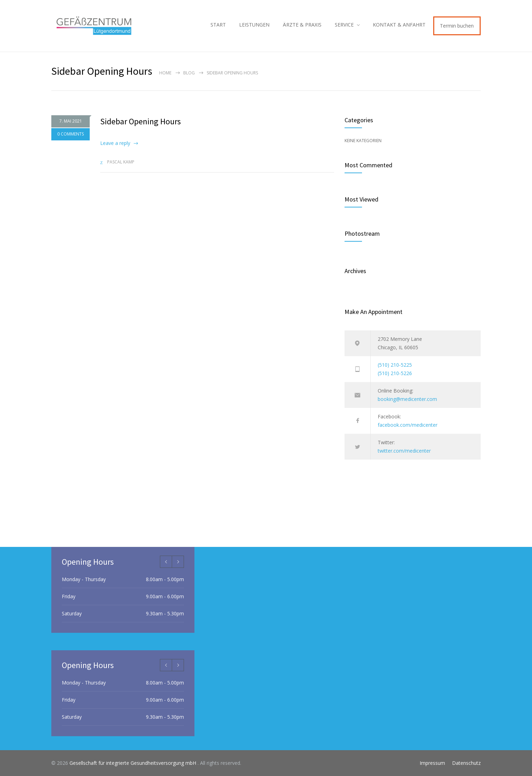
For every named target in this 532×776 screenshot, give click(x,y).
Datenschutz (466, 763)
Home (165, 73)
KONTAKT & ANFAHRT (399, 25)
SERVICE (344, 25)
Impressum (432, 763)
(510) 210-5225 (395, 365)
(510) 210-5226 (395, 373)
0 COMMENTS (71, 135)
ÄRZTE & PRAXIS (302, 25)
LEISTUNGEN (254, 25)
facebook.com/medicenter (408, 425)
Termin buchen (457, 26)
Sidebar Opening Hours (141, 121)
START (218, 25)
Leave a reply (115, 143)
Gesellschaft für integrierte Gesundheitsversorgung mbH (134, 763)
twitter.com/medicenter (404, 451)
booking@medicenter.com (407, 399)
